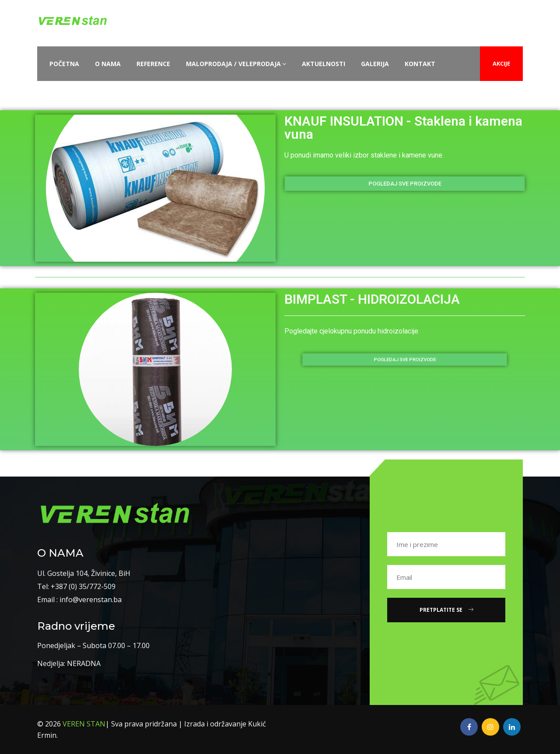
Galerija (375, 64)
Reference (153, 64)
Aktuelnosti (324, 64)
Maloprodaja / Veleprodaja (236, 64)
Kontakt (420, 64)
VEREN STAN (84, 724)
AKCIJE (501, 63)
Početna (64, 64)
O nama (108, 64)
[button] (405, 184)
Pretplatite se (446, 610)
